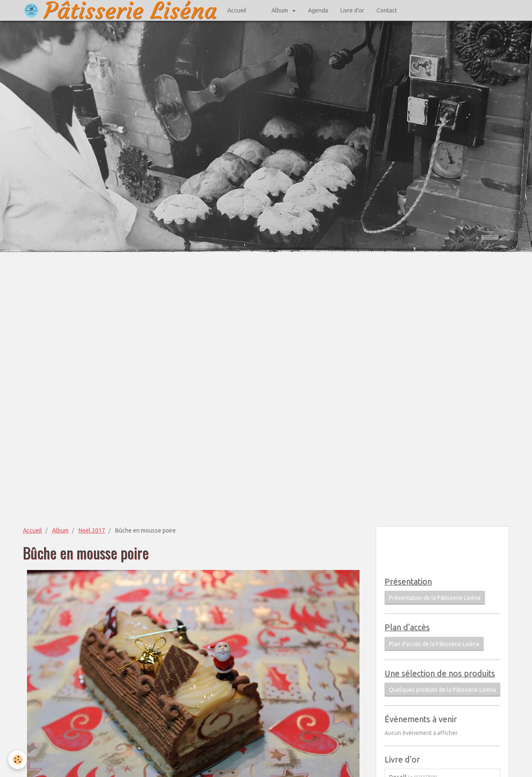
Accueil (237, 10)
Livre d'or (352, 10)
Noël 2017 (92, 530)
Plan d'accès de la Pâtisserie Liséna (434, 644)
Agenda (318, 10)
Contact (387, 10)
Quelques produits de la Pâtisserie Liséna (442, 690)
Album (280, 10)
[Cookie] (18, 760)
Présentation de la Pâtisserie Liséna (435, 598)
